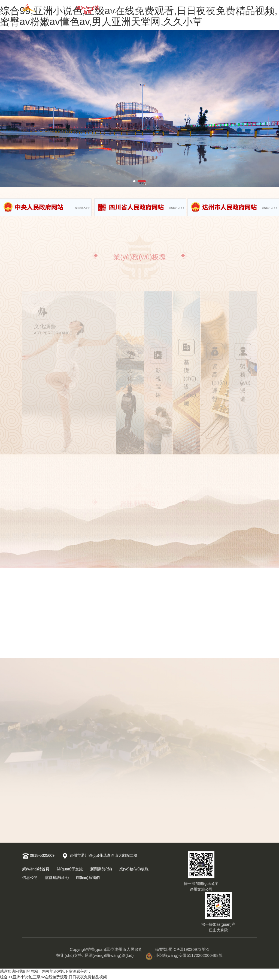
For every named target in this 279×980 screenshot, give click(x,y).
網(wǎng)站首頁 (87, 9)
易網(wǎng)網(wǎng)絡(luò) (109, 955)
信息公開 (187, 9)
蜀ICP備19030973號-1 (189, 949)
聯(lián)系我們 (232, 9)
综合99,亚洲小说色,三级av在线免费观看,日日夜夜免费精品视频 (53, 977)
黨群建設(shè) (208, 9)
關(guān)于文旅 (114, 9)
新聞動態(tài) (139, 9)
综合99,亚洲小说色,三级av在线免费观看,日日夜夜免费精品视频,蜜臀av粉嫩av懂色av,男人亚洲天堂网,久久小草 (139, 16)
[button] (134, 181)
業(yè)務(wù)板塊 (165, 9)
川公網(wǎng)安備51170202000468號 (184, 955)
